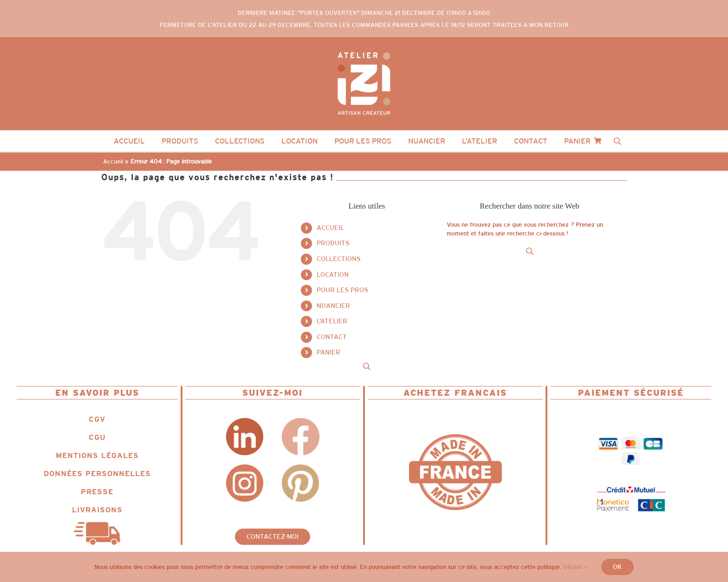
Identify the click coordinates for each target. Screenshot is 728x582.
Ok (617, 567)
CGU (97, 437)
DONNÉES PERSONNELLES (97, 474)
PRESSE (97, 492)
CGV (97, 419)
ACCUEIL (330, 228)
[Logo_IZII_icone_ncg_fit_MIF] (455, 437)
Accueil (113, 161)
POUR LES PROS (342, 290)
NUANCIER (333, 306)
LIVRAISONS (97, 510)
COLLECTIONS (339, 259)
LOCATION (333, 275)
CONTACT (332, 337)
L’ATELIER (332, 321)
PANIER (328, 352)
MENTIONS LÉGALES (97, 455)
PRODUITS (333, 243)
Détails (575, 567)
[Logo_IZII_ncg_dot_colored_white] (364, 49)
